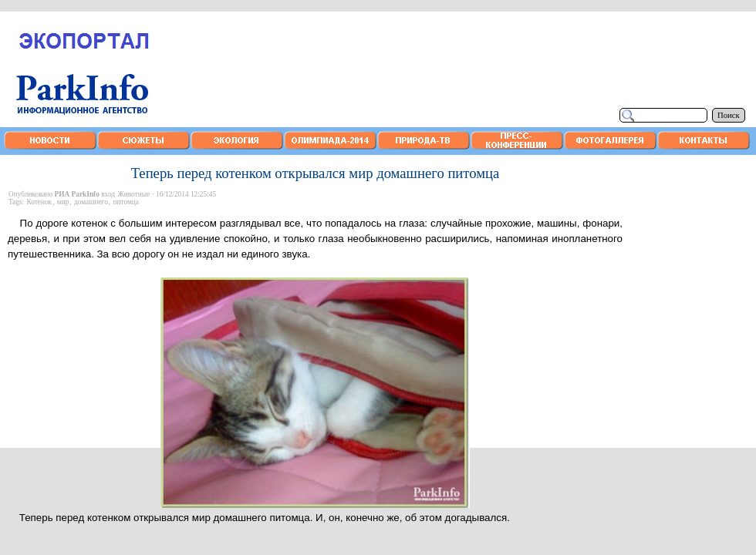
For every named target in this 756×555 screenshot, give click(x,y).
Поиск (729, 115)
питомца (125, 202)
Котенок (39, 202)
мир (63, 202)
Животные (133, 194)
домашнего (91, 202)
